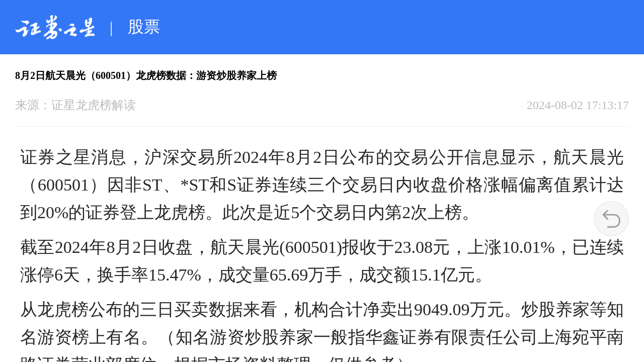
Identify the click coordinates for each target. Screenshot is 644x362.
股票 (144, 27)
